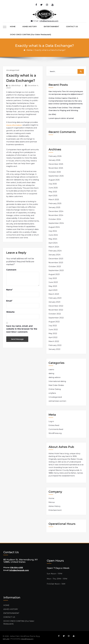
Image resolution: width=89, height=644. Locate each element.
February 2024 (55, 251)
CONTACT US (72, 26)
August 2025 (54, 180)
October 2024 (55, 219)
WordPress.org (55, 433)
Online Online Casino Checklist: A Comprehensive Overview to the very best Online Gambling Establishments (66, 101)
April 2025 (53, 196)
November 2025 (56, 168)
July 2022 (53, 326)
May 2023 (53, 286)
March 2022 (54, 341)
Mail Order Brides (56, 385)
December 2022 (56, 306)
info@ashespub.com (19, 570)
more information (14, 125)
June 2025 (53, 188)
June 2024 (53, 235)
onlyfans (52, 393)
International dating (57, 381)
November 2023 (56, 263)
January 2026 (54, 160)
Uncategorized (13, 70)
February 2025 (55, 203)
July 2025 (53, 184)
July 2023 (53, 278)
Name (9, 290)
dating (51, 373)
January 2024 (54, 255)
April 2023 (53, 290)
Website (10, 312)
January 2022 (54, 349)
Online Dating (55, 389)
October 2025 (55, 172)
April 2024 (53, 243)
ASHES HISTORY (30, 26)
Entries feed (54, 425)
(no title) (52, 114)
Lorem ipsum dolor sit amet (61, 118)
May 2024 (53, 239)
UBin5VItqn (16, 86)
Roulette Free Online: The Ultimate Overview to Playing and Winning (64, 109)
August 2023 (54, 274)
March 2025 (54, 199)
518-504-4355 (17, 567)
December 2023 (56, 259)
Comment (11, 270)
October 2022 (55, 314)
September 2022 (56, 318)
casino (51, 369)
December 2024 (56, 211)
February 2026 (55, 156)
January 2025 (54, 207)
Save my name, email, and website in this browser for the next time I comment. (22, 329)
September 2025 (56, 176)
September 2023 (56, 270)
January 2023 (54, 302)
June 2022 (53, 329)
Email (9, 301)
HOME (13, 26)
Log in (51, 421)
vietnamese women (57, 401)
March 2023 (54, 294)
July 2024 (53, 231)
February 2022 (55, 345)
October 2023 (55, 266)
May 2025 (53, 192)
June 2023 (53, 282)
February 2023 (55, 298)
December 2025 (56, 164)
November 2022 (56, 310)
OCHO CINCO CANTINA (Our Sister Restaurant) (30, 34)
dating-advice (55, 377)
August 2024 (54, 227)
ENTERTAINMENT (51, 26)
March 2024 (54, 247)
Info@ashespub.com (49, 21)
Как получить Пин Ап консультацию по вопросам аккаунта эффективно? (66, 93)
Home (29, 50)
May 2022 (53, 333)
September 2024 (56, 223)
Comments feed (56, 429)
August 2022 (54, 322)
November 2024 (56, 215)
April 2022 (53, 337)
